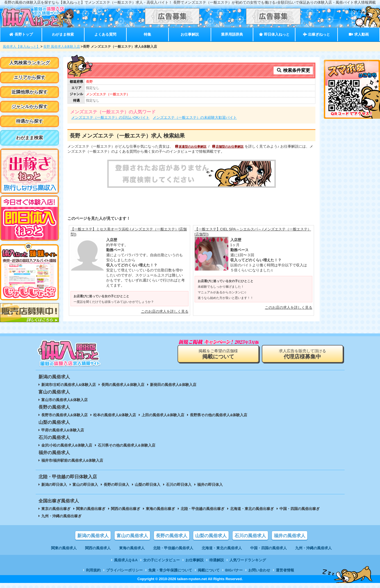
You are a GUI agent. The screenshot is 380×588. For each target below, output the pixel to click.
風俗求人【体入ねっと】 (21, 47)
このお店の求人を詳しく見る (165, 311)
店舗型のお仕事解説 (228, 147)
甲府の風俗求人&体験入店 (63, 430)
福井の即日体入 (210, 485)
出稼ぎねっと (317, 34)
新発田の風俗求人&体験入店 (173, 385)
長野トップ (21, 34)
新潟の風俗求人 (93, 536)
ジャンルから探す (29, 107)
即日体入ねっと (274, 34)
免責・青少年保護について (170, 570)
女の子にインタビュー (161, 560)
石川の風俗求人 (250, 536)
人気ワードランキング (248, 560)
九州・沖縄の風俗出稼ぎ (61, 516)
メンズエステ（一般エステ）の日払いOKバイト (111, 117)
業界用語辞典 (232, 34)
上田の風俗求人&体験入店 (163, 415)
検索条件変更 (293, 70)
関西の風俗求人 (98, 548)
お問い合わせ (259, 570)
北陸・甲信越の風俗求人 (173, 548)
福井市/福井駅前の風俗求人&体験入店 (72, 460)
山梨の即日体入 (148, 485)
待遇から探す (29, 121)
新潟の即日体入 (54, 485)
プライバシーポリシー (124, 570)
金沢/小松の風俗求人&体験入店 (67, 445)
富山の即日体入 (85, 485)
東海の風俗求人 (132, 548)
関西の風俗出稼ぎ (126, 509)
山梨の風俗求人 (211, 536)
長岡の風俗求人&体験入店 (123, 385)
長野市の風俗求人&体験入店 (64, 415)
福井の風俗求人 (290, 536)
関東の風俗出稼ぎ (91, 509)
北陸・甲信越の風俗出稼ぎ (202, 509)
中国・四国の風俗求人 (268, 548)
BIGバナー (234, 570)
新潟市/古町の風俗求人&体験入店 (69, 385)
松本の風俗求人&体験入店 (115, 415)
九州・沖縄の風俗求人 (313, 548)
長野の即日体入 (116, 485)
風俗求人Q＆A (126, 560)
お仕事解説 (190, 34)
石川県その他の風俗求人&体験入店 (126, 445)
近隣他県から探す (29, 92)
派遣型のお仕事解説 (191, 147)
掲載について (209, 570)
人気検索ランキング (29, 63)
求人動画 (359, 34)
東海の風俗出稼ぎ (160, 509)
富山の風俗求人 (132, 536)
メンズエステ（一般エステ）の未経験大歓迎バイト (195, 117)
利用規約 (93, 570)
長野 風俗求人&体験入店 (62, 47)
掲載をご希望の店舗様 (218, 354)
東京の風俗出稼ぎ (56, 509)
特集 (147, 34)
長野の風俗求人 (172, 536)
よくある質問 (105, 34)
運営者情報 (285, 570)
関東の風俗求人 (64, 548)
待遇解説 (217, 560)
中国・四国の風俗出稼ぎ (300, 509)
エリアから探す (29, 77)
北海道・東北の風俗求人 (222, 548)
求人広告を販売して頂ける (302, 354)
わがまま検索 (63, 34)
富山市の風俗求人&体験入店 (64, 400)
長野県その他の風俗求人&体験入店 (219, 415)
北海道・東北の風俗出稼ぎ (252, 509)
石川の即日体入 (179, 485)
